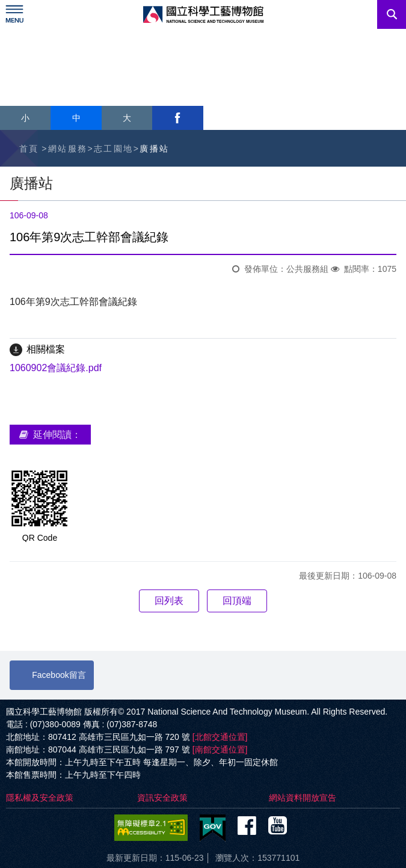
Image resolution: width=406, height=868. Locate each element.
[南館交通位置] (220, 749)
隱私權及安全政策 (40, 798)
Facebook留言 (59, 675)
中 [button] (76, 118)
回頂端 (237, 601)
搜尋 (392, 14)
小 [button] (25, 118)
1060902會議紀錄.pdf (56, 368)
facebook (177, 118)
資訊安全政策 (162, 798)
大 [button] (127, 118)
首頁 (29, 149)
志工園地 (114, 149)
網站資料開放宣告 (303, 798)
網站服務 (68, 149)
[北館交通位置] (220, 737)
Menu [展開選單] (14, 14)
